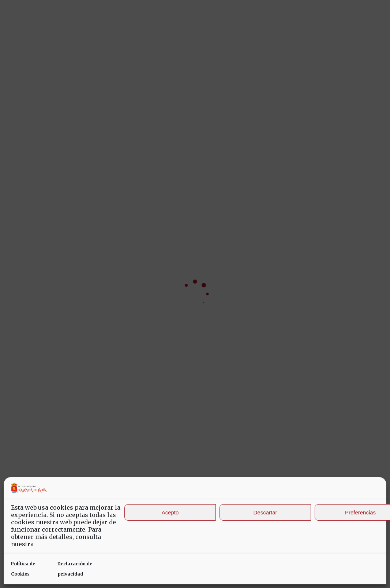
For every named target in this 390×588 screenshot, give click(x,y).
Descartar (265, 512)
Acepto (170, 512)
